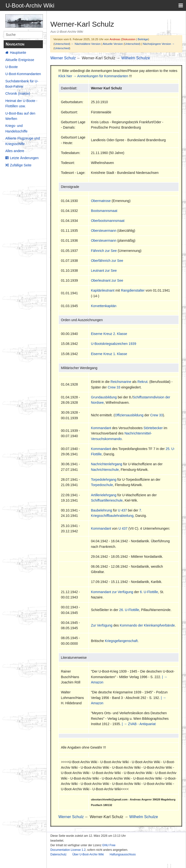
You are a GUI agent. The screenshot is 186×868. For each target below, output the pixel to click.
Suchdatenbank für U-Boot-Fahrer (22, 84)
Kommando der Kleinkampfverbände (147, 625)
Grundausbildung (104, 397)
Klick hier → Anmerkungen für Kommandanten (93, 76)
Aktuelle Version (113, 44)
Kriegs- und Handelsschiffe (16, 128)
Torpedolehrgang (104, 480)
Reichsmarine (121, 382)
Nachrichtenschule (105, 470)
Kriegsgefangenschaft (121, 641)
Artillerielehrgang (104, 495)
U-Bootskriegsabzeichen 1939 (113, 344)
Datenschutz (58, 854)
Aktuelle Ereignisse (20, 60)
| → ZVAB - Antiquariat (139, 724)
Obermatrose (101, 201)
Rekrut (143, 382)
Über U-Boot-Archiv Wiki (88, 854)
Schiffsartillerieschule (107, 500)
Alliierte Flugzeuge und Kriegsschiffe (23, 141)
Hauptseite (18, 53)
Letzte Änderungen (24, 158)
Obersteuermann (104, 231)
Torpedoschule (102, 485)
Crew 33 (114, 387)
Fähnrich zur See (104, 251)
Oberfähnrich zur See (107, 261)
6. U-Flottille (149, 592)
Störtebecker (153, 428)
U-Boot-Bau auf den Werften (20, 116)
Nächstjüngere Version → (159, 44)
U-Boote (12, 67)
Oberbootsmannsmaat (108, 221)
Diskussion (129, 39)
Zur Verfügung (102, 625)
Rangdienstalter (133, 290)
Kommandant (101, 428)
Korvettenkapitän (104, 306)
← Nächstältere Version (86, 44)
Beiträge (143, 39)
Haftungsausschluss (123, 854)
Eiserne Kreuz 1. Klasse (109, 354)
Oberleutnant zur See (107, 280)
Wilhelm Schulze (136, 58)
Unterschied (62, 44)
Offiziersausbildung (129, 415)
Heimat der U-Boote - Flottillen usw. (21, 103)
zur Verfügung (123, 592)
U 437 (122, 510)
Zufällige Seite (21, 165)
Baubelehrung (101, 510)
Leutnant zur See (104, 271)
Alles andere (15, 151)
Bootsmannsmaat (104, 211)
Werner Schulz (63, 58)
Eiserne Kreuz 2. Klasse (109, 334)
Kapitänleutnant (103, 290)
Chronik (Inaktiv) (18, 93)
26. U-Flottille (129, 610)
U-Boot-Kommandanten (23, 74)
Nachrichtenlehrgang (106, 464)
